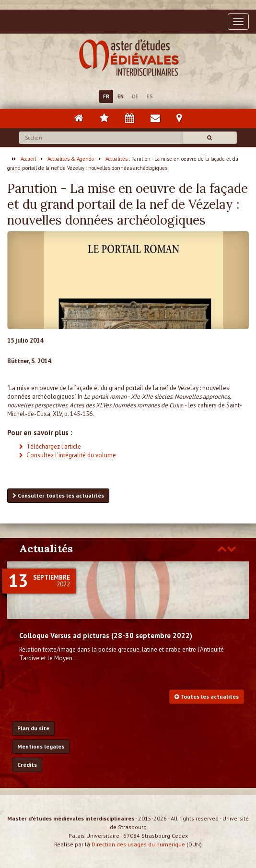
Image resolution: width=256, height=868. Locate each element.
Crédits (27, 765)
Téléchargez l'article (54, 446)
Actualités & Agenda (71, 159)
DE (135, 96)
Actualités (116, 159)
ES (150, 96)
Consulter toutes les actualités (58, 495)
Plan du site (33, 728)
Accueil (28, 159)
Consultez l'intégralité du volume (71, 455)
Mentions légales (41, 746)
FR (106, 96)
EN (121, 96)
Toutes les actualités (207, 696)
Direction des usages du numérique (138, 844)
